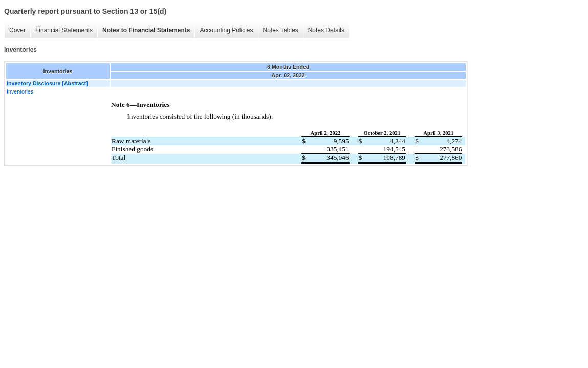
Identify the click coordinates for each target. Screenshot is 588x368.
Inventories (20, 91)
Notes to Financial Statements (146, 30)
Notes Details (326, 30)
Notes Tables (281, 30)
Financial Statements (64, 30)
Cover (17, 30)
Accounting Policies (226, 30)
